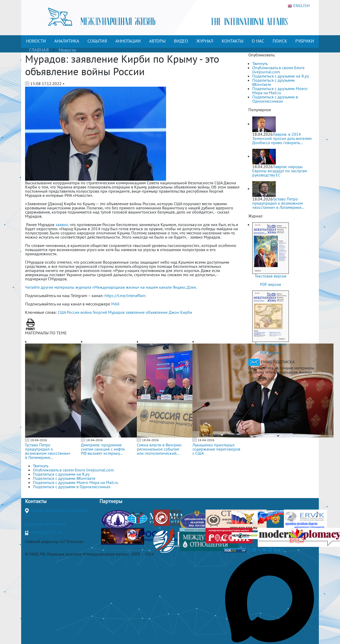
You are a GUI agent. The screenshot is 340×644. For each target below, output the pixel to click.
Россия (73, 312)
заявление (135, 312)
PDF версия (271, 284)
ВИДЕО (181, 41)
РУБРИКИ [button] (305, 41)
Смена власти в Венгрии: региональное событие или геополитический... (159, 449)
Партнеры (111, 501)
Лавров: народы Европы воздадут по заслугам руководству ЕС (280, 171)
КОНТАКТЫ (233, 41)
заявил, (62, 224)
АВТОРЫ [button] (157, 41)
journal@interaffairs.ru (45, 524)
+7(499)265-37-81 (46, 532)
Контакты (36, 501)
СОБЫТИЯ (97, 41)
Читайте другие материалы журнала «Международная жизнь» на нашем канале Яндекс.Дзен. (111, 287)
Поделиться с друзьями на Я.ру (281, 76)
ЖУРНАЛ (205, 41)
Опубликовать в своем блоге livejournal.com (278, 70)
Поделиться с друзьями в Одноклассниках (275, 99)
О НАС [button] (258, 41)
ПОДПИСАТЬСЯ (266, 379)
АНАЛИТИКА (67, 41)
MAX (115, 304)
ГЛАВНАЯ (39, 50)
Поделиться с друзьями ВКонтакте (274, 82)
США (62, 312)
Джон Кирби (180, 312)
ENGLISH (299, 6)
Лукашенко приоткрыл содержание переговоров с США (216, 449)
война (86, 312)
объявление (157, 312)
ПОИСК (280, 41)
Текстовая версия (271, 276)
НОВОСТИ (36, 41)
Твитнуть (260, 63)
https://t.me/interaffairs (125, 296)
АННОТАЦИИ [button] (128, 41)
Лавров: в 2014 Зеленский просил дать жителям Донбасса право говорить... (282, 138)
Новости (67, 50)
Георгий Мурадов (109, 312)
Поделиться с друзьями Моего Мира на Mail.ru (280, 91)
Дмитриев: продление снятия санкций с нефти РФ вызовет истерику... (103, 449)
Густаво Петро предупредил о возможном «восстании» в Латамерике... (48, 451)
